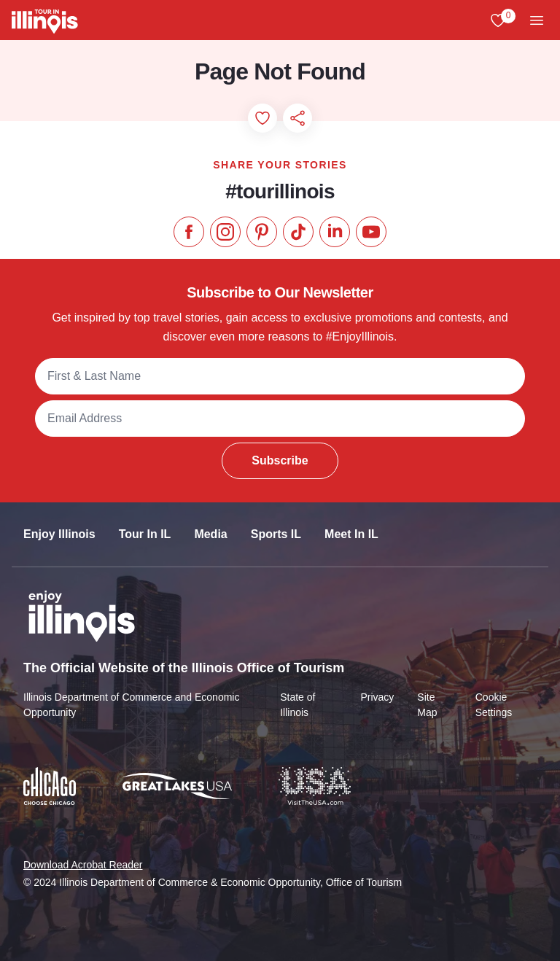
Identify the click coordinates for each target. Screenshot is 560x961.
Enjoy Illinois (59, 534)
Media (210, 534)
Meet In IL (351, 534)
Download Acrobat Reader (83, 865)
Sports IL (276, 534)
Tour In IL (145, 534)
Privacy (377, 697)
